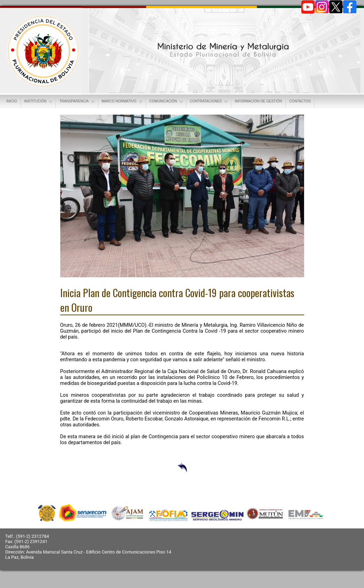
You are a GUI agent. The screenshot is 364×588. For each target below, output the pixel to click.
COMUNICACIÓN (167, 102)
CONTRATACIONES (209, 102)
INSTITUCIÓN (39, 102)
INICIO (12, 101)
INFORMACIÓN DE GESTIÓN (258, 101)
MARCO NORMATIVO (123, 102)
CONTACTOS (300, 101)
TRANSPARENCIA (77, 102)
